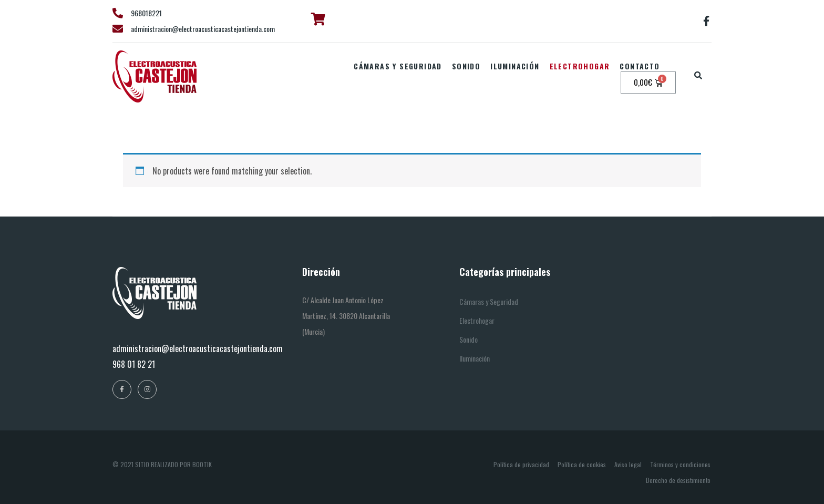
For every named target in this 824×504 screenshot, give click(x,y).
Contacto (640, 66)
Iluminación (515, 66)
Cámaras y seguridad (398, 66)
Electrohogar (580, 66)
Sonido (466, 66)
